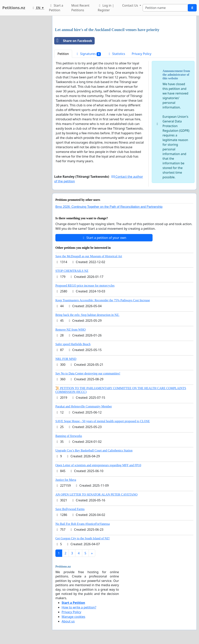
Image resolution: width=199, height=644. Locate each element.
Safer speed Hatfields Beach (73, 344)
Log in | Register (106, 8)
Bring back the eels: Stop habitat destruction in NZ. (87, 315)
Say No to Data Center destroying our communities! (88, 373)
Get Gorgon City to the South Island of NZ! (83, 538)
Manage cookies (73, 617)
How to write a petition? (79, 607)
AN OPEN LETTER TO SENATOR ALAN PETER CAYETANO (96, 494)
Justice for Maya (66, 480)
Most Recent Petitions (80, 8)
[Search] (165, 8)
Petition (63, 54)
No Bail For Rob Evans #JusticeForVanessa (83, 524)
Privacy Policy (142, 54)
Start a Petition (56, 8)
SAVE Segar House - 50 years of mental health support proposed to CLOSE (103, 421)
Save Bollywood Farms (70, 509)
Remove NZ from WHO (71, 330)
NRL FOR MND (66, 359)
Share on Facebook (73, 41)
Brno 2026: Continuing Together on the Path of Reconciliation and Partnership (109, 207)
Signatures (88, 54)
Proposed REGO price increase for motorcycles (85, 286)
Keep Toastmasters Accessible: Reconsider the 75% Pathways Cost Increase (103, 300)
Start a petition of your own (104, 238)
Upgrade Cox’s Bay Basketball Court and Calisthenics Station (94, 450)
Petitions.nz (14, 8)
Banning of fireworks (69, 436)
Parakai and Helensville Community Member (84, 406)
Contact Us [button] (131, 5)
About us (68, 621)
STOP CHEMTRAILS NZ (72, 271)
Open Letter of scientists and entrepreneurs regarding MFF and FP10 (98, 465)
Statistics (116, 54)
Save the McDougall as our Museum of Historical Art (89, 256)
